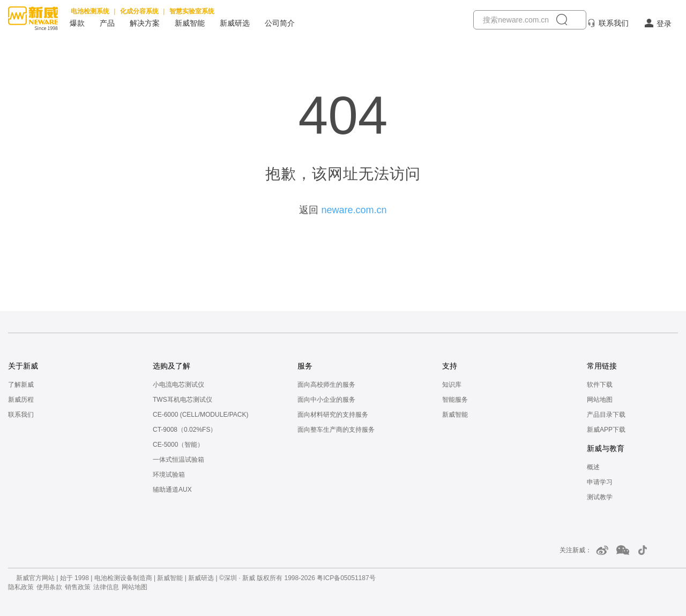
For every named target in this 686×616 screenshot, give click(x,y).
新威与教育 (606, 448)
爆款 (77, 23)
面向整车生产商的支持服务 (336, 430)
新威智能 (190, 23)
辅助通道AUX (172, 490)
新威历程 (21, 400)
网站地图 (600, 400)
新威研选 (235, 23)
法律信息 (106, 587)
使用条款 (49, 587)
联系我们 (614, 23)
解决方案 (145, 23)
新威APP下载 (606, 430)
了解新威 (21, 385)
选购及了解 (171, 366)
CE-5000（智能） (178, 445)
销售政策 (78, 587)
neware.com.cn (354, 210)
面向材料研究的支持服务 (333, 415)
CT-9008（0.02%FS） (185, 430)
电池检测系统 (90, 11)
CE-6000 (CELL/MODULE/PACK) (201, 415)
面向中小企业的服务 (326, 400)
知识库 (452, 385)
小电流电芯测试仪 (178, 385)
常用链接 (602, 366)
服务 (305, 366)
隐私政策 (21, 587)
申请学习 (600, 482)
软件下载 (600, 385)
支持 (450, 366)
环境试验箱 (169, 475)
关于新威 (23, 366)
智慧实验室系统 (192, 11)
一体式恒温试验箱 (178, 460)
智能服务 (455, 400)
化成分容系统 (139, 11)
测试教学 (600, 497)
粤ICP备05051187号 (346, 578)
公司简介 (280, 23)
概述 (593, 467)
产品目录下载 (606, 415)
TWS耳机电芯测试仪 (182, 400)
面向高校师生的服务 (326, 385)
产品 (107, 23)
